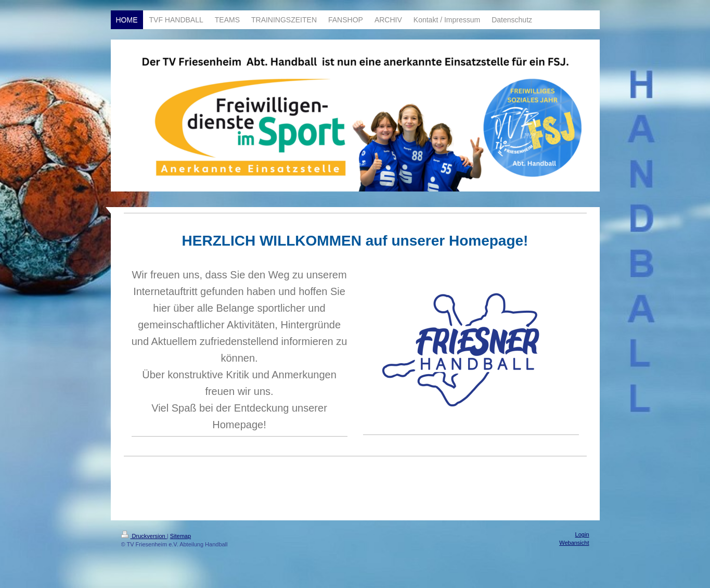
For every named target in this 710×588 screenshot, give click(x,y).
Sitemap (180, 536)
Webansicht (574, 543)
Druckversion (144, 536)
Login (582, 534)
